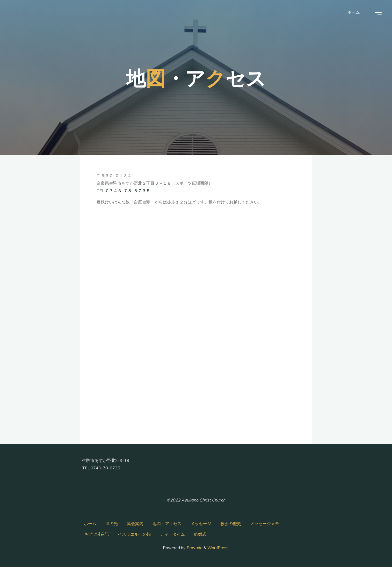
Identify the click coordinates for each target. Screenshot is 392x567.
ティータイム (172, 534)
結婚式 (200, 534)
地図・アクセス (167, 524)
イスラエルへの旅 (134, 534)
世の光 (112, 524)
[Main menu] (377, 12)
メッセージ (201, 524)
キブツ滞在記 (96, 534)
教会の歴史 (231, 524)
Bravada (194, 548)
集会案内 (135, 524)
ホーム (90, 524)
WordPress (218, 548)
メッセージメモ (265, 524)
